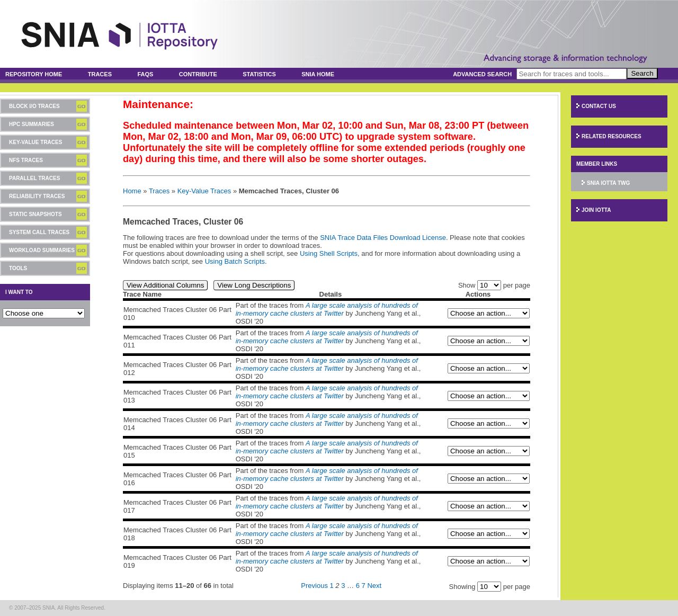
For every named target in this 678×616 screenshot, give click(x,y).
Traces (100, 74)
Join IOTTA (596, 210)
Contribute (198, 74)
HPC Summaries (32, 124)
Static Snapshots (35, 214)
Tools (18, 268)
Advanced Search (482, 74)
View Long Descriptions (254, 285)
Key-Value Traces (35, 142)
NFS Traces (26, 160)
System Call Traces (39, 232)
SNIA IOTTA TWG (608, 183)
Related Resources (612, 136)
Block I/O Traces (34, 106)
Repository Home (34, 74)
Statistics (259, 74)
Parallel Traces (34, 178)
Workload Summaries (42, 250)
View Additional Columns (165, 285)
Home (132, 191)
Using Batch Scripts (235, 261)
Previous (314, 586)
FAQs (145, 74)
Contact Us (599, 106)
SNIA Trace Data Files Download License (383, 238)
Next (374, 586)
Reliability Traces (37, 196)
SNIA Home (318, 74)
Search (642, 73)
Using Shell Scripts (329, 253)
